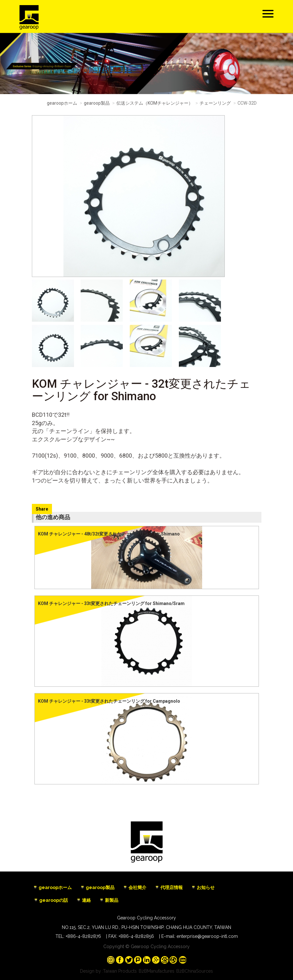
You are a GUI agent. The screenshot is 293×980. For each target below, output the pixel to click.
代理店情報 (172, 887)
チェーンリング (215, 103)
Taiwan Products (120, 971)
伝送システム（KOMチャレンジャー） (155, 103)
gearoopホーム (62, 103)
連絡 (86, 900)
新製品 (112, 900)
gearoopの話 (54, 900)
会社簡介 (137, 887)
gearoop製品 (97, 103)
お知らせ (206, 887)
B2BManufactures (157, 971)
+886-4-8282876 (83, 936)
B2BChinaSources (195, 971)
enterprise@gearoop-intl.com (207, 936)
